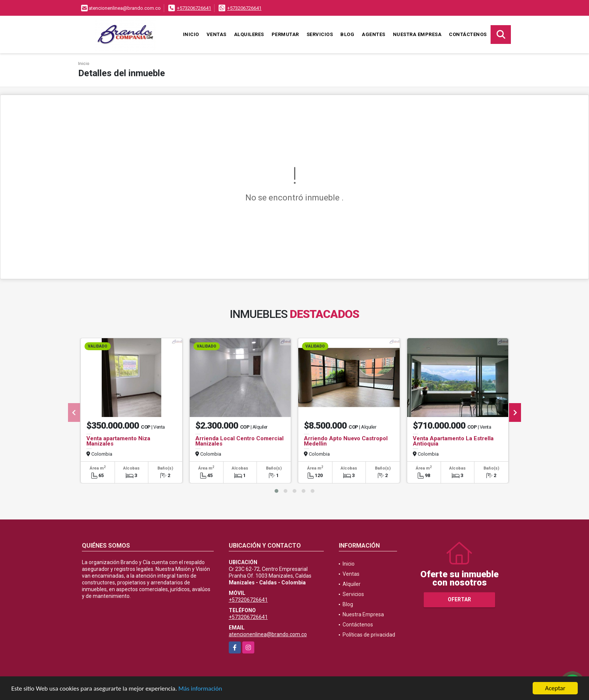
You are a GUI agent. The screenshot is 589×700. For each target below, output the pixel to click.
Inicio (191, 34)
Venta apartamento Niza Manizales (118, 441)
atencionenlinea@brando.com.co (268, 634)
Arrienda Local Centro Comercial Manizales (239, 441)
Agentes (374, 34)
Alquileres (249, 34)
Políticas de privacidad (369, 635)
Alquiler (352, 584)
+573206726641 (194, 8)
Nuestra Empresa (417, 34)
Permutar (285, 34)
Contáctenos (468, 34)
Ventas (217, 34)
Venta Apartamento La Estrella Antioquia (453, 441)
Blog (347, 34)
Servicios (320, 34)
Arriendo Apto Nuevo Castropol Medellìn (346, 441)
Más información (200, 689)
